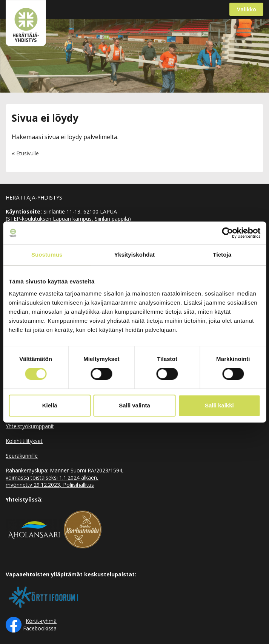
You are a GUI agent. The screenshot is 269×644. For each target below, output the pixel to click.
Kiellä (50, 405)
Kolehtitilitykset (24, 441)
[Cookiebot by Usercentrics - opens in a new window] (227, 233)
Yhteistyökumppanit (30, 426)
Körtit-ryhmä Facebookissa (40, 625)
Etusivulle (28, 153)
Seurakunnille (22, 456)
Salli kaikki (219, 405)
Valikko (247, 9)
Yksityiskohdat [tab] (134, 255)
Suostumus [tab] (47, 255)
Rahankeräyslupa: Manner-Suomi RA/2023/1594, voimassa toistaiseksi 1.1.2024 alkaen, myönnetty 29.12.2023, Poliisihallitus (65, 478)
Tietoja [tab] (222, 255)
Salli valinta (134, 405)
